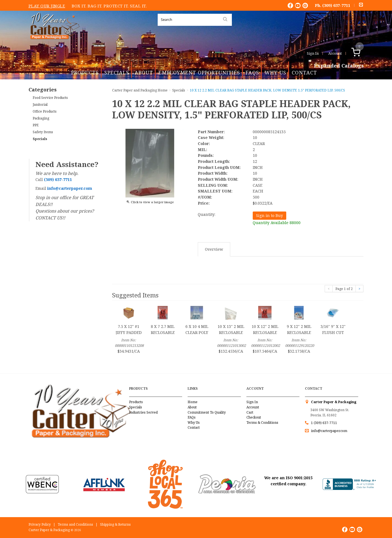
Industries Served (143, 412)
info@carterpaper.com (329, 431)
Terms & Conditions (262, 423)
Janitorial (40, 104)
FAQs (252, 73)
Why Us (275, 73)
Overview (214, 249)
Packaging (41, 118)
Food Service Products (50, 98)
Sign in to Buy (269, 215)
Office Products (45, 111)
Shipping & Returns (115, 524)
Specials (117, 73)
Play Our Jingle (47, 6)
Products (85, 73)
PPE (36, 125)
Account (335, 53)
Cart (250, 412)
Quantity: (207, 214)
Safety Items (43, 132)
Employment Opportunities (199, 73)
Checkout (254, 417)
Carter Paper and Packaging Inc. (54, 44)
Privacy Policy (40, 524)
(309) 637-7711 (336, 5)
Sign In (313, 53)
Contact (304, 73)
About (144, 73)
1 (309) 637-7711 (324, 423)
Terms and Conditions (75, 524)
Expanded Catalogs (339, 66)
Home (193, 402)
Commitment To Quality (207, 412)
